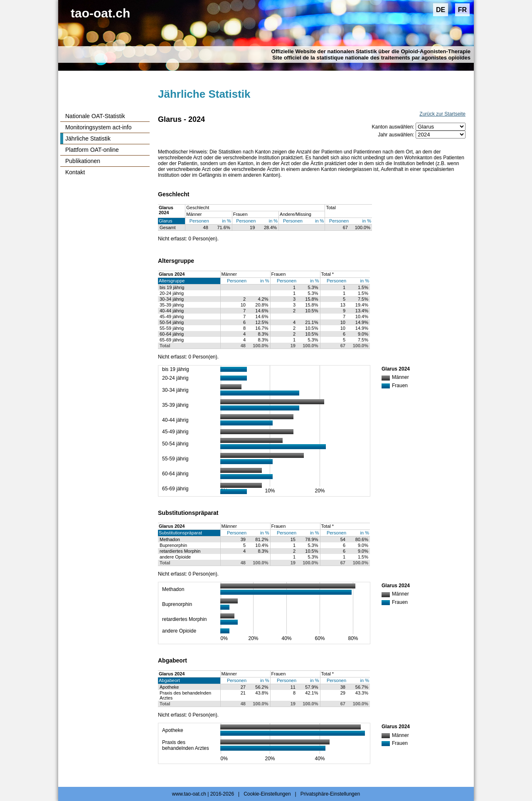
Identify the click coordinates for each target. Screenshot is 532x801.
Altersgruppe (172, 281)
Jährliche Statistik (88, 138)
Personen (199, 221)
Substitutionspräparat (180, 533)
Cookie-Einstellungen (267, 794)
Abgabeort (169, 680)
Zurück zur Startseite (442, 114)
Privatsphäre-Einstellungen (330, 794)
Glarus (165, 221)
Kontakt (75, 172)
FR (462, 10)
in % (226, 221)
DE (441, 10)
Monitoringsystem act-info (99, 127)
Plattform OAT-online (92, 150)
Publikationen (83, 161)
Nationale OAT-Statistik (95, 116)
